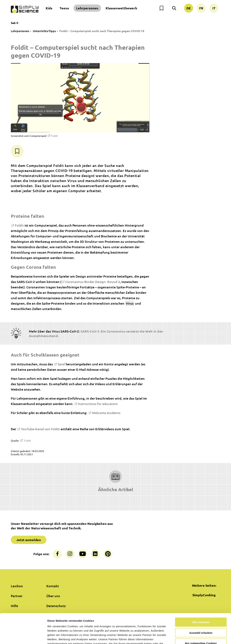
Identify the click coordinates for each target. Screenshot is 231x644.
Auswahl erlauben (201, 607)
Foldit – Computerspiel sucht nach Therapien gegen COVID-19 (102, 31)
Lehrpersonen (87, 8)
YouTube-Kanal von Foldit (40, 429)
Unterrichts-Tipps (44, 31)
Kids (49, 8)
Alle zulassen (201, 597)
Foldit (55, 136)
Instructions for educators (98, 404)
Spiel (61, 364)
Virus (130, 303)
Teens (64, 8)
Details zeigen (192, 637)
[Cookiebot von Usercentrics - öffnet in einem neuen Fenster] (23, 637)
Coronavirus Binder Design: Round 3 (93, 282)
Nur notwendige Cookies (201, 618)
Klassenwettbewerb (121, 8)
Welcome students (106, 413)
